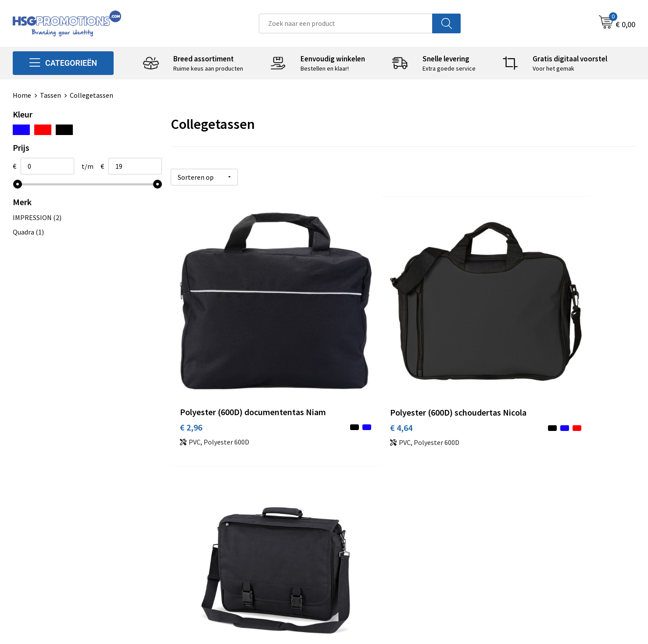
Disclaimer (505, 537)
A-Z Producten (202, 524)
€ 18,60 (503, 371)
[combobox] (346, 23)
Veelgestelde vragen (211, 511)
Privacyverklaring (515, 524)
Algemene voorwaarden (525, 498)
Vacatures (349, 537)
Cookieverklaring (515, 511)
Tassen (50, 95)
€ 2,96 (191, 384)
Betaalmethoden (361, 511)
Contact (347, 498)
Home (22, 95)
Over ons (193, 498)
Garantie (348, 524)
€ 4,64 (346, 371)
